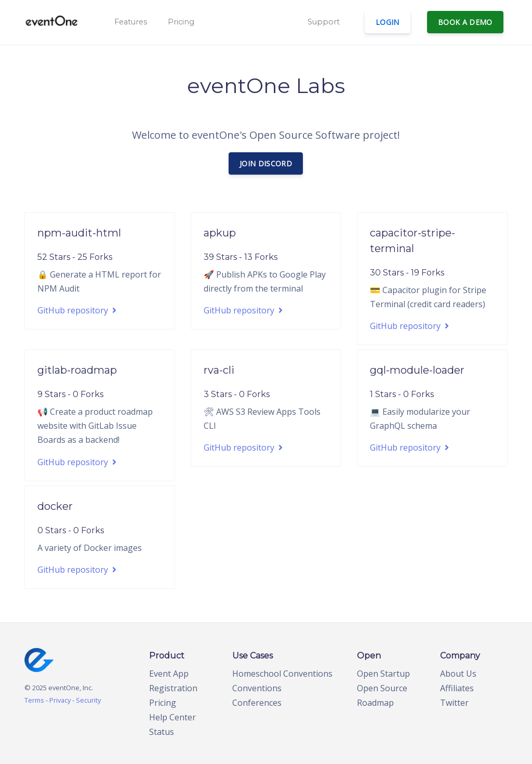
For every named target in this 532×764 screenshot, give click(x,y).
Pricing (181, 22)
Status (162, 732)
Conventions (257, 688)
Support (324, 22)
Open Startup (383, 674)
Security (88, 700)
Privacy (60, 700)
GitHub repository (77, 310)
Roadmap (375, 703)
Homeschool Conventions (282, 674)
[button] (130, 22)
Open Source (382, 688)
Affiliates (457, 688)
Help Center (172, 717)
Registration (173, 688)
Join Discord (266, 163)
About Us (458, 674)
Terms (34, 700)
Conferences (257, 703)
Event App (169, 674)
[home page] (39, 659)
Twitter (454, 703)
